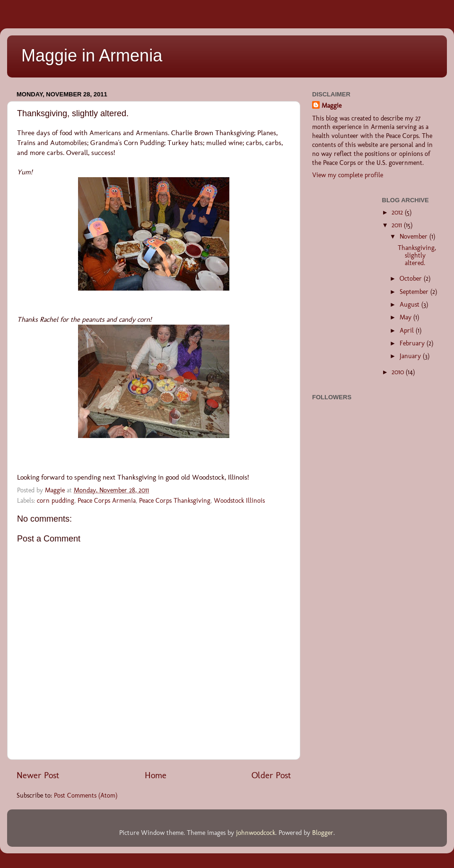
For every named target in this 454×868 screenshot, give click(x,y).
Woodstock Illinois (239, 500)
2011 (398, 225)
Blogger (323, 833)
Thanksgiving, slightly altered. (417, 255)
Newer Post (38, 775)
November (415, 236)
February (413, 343)
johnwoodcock (256, 833)
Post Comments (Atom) (86, 795)
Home (156, 775)
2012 (398, 212)
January (411, 356)
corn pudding (56, 500)
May (406, 317)
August (410, 304)
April (408, 330)
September (415, 292)
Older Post (271, 775)
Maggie (332, 105)
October (412, 278)
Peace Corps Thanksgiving (175, 500)
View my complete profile (348, 175)
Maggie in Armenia (92, 56)
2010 (399, 372)
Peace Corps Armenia (107, 500)
